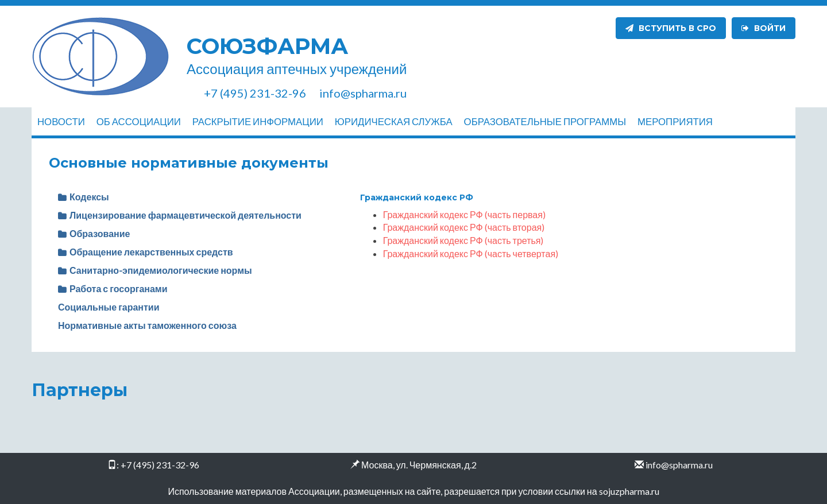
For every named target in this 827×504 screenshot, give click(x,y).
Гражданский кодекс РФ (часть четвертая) (471, 253)
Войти (764, 28)
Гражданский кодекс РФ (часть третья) (463, 240)
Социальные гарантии (109, 307)
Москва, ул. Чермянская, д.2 (419, 465)
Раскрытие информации (258, 121)
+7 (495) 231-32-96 (160, 465)
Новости (61, 121)
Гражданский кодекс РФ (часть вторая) (464, 227)
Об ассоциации (139, 121)
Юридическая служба (394, 121)
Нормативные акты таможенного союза (147, 325)
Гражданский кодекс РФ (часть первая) (464, 214)
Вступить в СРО (671, 28)
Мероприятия (675, 121)
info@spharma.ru (679, 465)
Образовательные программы (545, 121)
